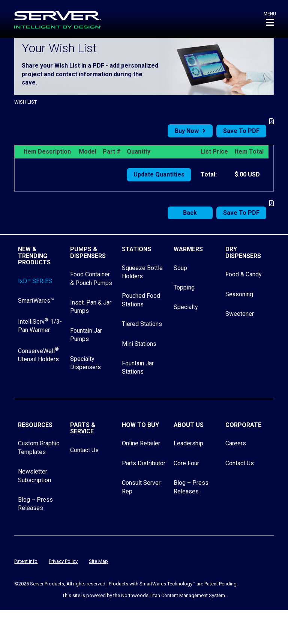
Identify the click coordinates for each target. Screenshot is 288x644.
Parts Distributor (144, 463)
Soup (180, 268)
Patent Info (26, 561)
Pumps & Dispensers (88, 253)
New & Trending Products (34, 256)
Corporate (243, 425)
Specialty (186, 307)
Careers (236, 443)
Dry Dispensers (243, 253)
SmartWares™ (36, 301)
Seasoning (239, 294)
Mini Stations (139, 344)
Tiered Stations (142, 324)
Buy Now (187, 131)
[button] (270, 19)
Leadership (188, 443)
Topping (184, 287)
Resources (35, 425)
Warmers (188, 249)
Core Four (186, 463)
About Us (189, 425)
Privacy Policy (63, 561)
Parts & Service (83, 428)
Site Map (98, 561)
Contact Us (84, 450)
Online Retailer (141, 443)
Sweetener (240, 314)
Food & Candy (244, 274)
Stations (136, 249)
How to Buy (140, 425)
